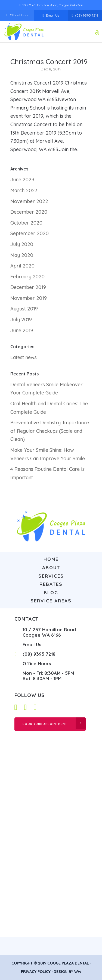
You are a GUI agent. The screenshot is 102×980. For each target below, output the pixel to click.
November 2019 (29, 298)
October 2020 (26, 223)
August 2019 (24, 309)
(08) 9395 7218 (87, 15)
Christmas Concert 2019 (49, 62)
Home (51, 559)
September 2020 (30, 233)
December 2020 (29, 212)
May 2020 (22, 255)
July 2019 (21, 320)
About (51, 567)
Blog (51, 592)
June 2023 (22, 180)
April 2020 (22, 266)
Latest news (24, 357)
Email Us (53, 15)
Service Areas (51, 601)
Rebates (51, 584)
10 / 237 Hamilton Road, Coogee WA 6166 (53, 5)
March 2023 (24, 190)
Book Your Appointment (45, 724)
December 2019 (28, 287)
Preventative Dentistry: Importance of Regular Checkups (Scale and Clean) (50, 431)
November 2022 (29, 201)
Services (51, 576)
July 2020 (22, 244)
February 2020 (27, 277)
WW (78, 972)
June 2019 (22, 330)
